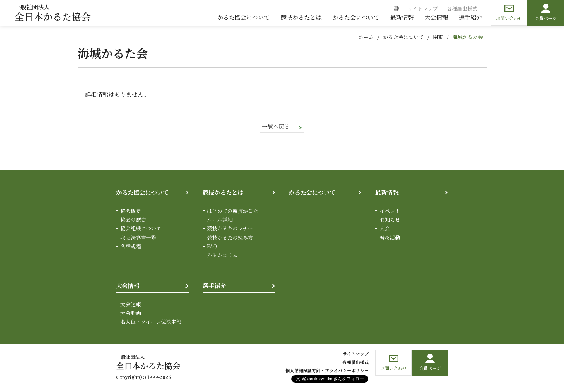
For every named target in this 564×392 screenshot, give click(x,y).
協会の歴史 (133, 220)
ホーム (366, 37)
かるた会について (403, 37)
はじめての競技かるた (233, 211)
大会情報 (128, 286)
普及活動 (390, 238)
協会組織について (141, 229)
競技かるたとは (223, 193)
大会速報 (131, 304)
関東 (438, 37)
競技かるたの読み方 (230, 238)
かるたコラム (222, 256)
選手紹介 (214, 286)
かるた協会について (142, 193)
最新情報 (387, 193)
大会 (385, 229)
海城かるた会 (468, 37)
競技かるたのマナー (230, 229)
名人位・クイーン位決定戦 (151, 322)
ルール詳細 (220, 220)
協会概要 (131, 211)
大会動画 (131, 313)
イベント (390, 211)
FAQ (212, 247)
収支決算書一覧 (138, 238)
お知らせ (390, 220)
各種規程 (131, 247)
